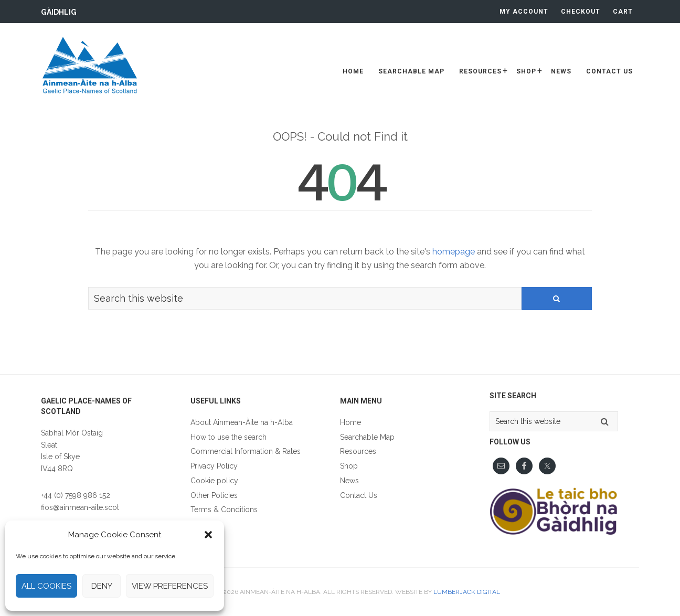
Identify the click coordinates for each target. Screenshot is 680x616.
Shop (349, 466)
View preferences (170, 586)
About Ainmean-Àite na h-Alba (242, 422)
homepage (454, 252)
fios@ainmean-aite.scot (80, 507)
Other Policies (214, 495)
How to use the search (229, 437)
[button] (208, 535)
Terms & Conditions (224, 509)
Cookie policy (214, 481)
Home (350, 422)
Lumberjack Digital (467, 592)
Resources (358, 451)
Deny (102, 586)
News (349, 481)
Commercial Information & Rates (246, 451)
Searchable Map (367, 437)
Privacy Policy (214, 466)
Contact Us (359, 495)
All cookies (46, 586)
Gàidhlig (59, 12)
